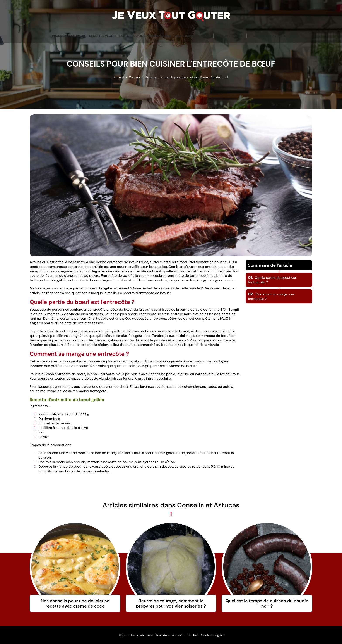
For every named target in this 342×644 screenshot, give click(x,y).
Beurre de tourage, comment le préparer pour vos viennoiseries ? (171, 603)
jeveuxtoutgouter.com (137, 635)
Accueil (119, 77)
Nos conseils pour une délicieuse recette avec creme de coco (75, 603)
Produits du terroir (69, 36)
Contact (193, 635)
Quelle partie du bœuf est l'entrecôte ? (272, 280)
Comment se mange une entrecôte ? (272, 296)
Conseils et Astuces (269, 36)
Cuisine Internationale (152, 36)
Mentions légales (213, 635)
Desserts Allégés (230, 36)
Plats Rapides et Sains (193, 36)
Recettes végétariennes (109, 36)
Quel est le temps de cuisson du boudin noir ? (267, 603)
